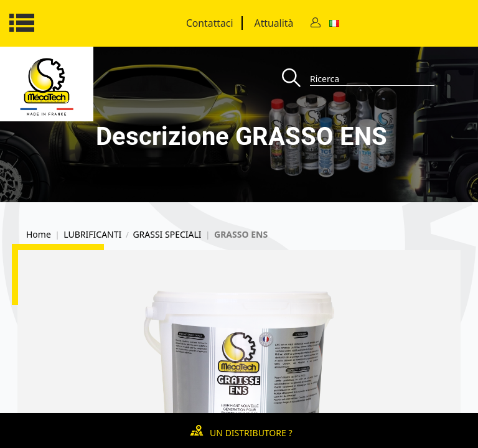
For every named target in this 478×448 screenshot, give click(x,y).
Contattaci (210, 23)
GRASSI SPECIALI (167, 235)
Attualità (274, 23)
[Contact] (316, 23)
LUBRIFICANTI (92, 235)
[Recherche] (296, 79)
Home (39, 235)
